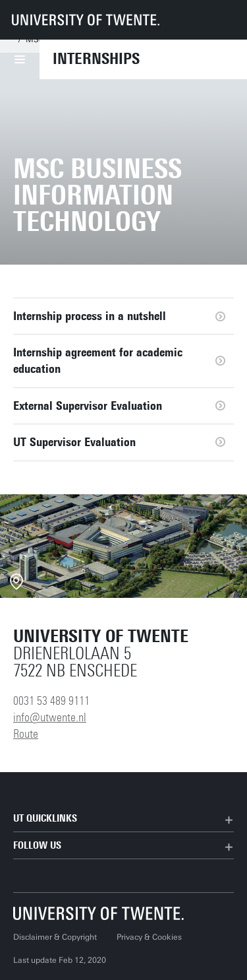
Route (26, 734)
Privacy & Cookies (149, 937)
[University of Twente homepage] (86, 20)
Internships (96, 59)
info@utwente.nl (50, 717)
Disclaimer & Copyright (55, 937)
